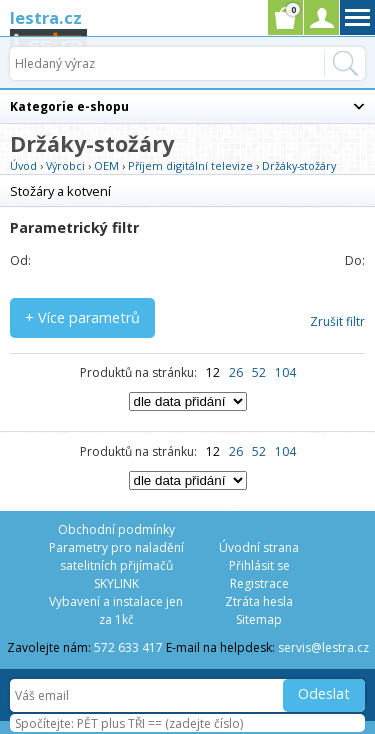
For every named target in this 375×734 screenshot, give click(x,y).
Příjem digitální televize (190, 165)
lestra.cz (46, 17)
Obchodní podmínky (116, 529)
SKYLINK (116, 583)
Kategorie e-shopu (69, 106)
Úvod (23, 165)
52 (259, 372)
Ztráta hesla (259, 601)
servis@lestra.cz (323, 647)
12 (213, 372)
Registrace (259, 583)
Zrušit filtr (337, 321)
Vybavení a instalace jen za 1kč (116, 610)
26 (236, 372)
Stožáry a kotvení (60, 191)
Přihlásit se (259, 565)
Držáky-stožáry (299, 165)
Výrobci (65, 165)
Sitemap (259, 619)
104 (285, 372)
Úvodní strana (259, 547)
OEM (106, 165)
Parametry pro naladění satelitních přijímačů (116, 556)
